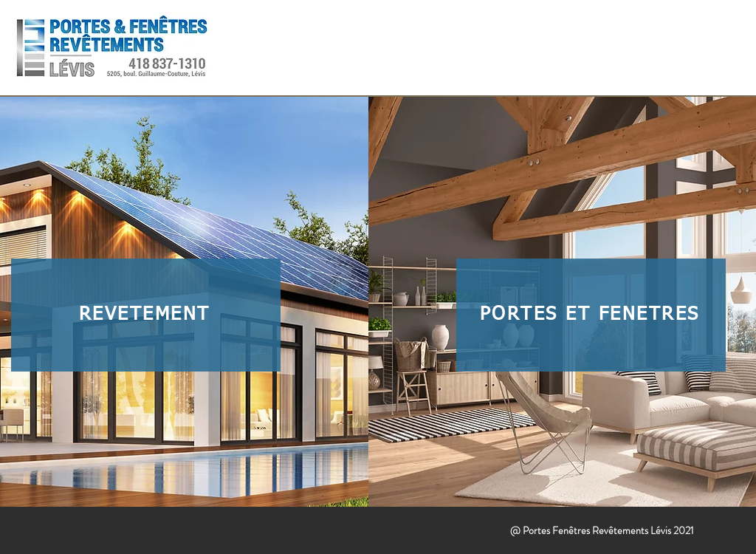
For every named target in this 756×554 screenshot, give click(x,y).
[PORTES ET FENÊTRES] (591, 315)
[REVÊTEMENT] (146, 315)
